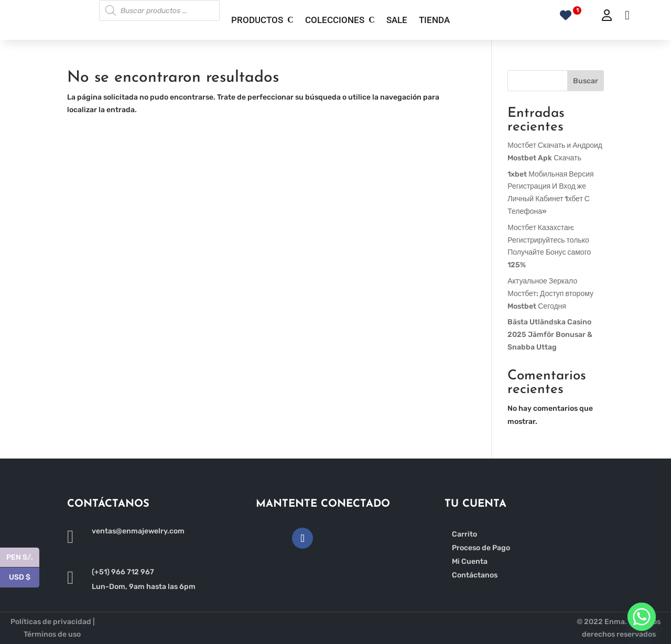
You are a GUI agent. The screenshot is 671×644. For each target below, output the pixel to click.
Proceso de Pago (481, 548)
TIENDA (434, 20)
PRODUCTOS (257, 20)
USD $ (24, 578)
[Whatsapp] (642, 617)
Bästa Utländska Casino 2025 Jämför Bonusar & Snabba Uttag (550, 335)
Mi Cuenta (470, 561)
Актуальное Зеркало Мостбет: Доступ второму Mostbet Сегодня (550, 294)
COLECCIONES (335, 20)
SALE (397, 20)
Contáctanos (475, 575)
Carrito (464, 534)
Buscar (586, 81)
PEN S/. (23, 558)
